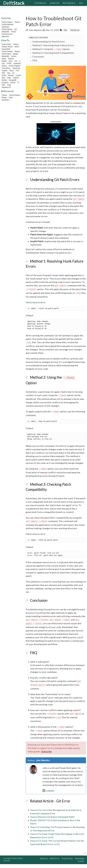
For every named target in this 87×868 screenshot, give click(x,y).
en (81, 3)
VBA (3, 85)
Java (9, 73)
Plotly (4, 59)
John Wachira (35, 30)
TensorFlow (6, 68)
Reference (69, 3)
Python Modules (8, 24)
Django (16, 54)
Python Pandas (7, 51)
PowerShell (6, 49)
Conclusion (38, 57)
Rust (4, 78)
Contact (81, 865)
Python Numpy (7, 29)
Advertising (80, 862)
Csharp (18, 75)
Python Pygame (14, 66)
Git (16, 29)
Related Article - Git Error (50, 805)
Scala (9, 85)
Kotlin (4, 75)
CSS (17, 70)
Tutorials (40, 3)
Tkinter (17, 22)
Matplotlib (5, 32)
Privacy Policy (67, 862)
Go (13, 73)
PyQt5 (14, 32)
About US (44, 862)
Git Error (75, 30)
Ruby (9, 78)
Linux (11, 61)
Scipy (11, 97)
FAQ (35, 60)
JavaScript (5, 27)
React (12, 70)
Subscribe (47, 755)
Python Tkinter (7, 47)
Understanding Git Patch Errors (49, 42)
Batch (17, 47)
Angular (5, 70)
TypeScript (16, 68)
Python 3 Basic (7, 22)
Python (16, 44)
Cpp (3, 63)
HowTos (54, 3)
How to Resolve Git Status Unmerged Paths (52, 821)
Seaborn (11, 59)
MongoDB (13, 80)
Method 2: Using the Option (51, 49)
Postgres (5, 82)
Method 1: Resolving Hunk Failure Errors (53, 45)
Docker (14, 56)
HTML (9, 63)
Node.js (11, 75)
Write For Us (55, 862)
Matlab (4, 61)
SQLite (13, 82)
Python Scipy (6, 44)
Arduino (16, 78)
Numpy (17, 51)
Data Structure (7, 34)
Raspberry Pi (6, 87)
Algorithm (5, 36)
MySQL (4, 80)
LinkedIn (48, 795)
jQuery (4, 66)
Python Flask (6, 54)
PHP (3, 73)
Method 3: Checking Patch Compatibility (53, 53)
